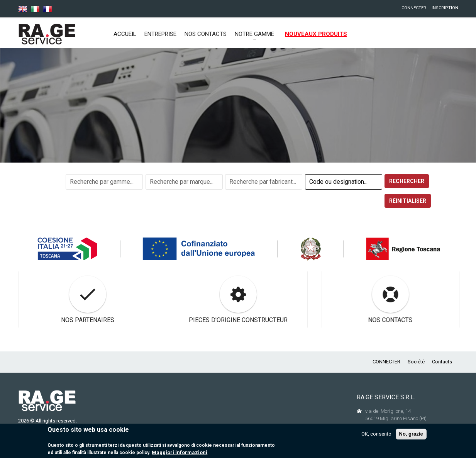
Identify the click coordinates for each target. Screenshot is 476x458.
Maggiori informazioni (180, 453)
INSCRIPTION (445, 8)
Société (416, 362)
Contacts (442, 362)
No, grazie (411, 435)
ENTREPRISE (160, 34)
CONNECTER (414, 8)
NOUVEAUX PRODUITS (316, 34)
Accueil (125, 34)
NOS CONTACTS (206, 34)
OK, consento (376, 435)
